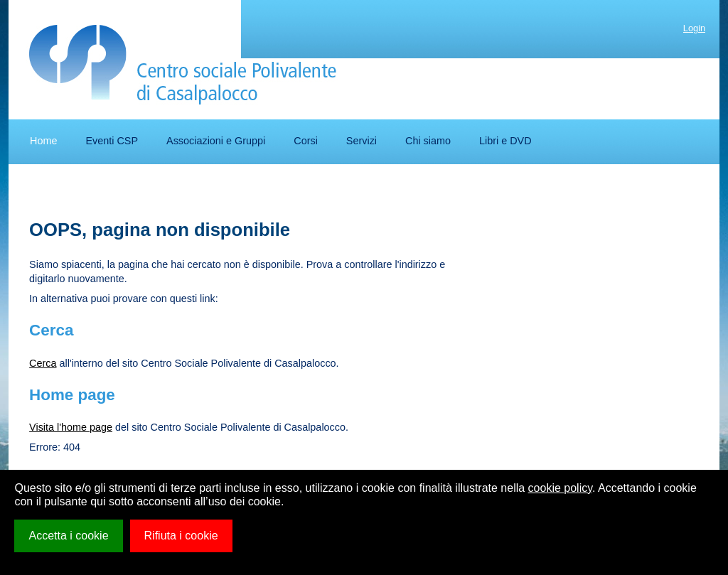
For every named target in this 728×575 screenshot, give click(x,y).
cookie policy (560, 488)
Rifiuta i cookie (181, 536)
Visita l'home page (71, 427)
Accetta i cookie (68, 536)
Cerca (43, 363)
